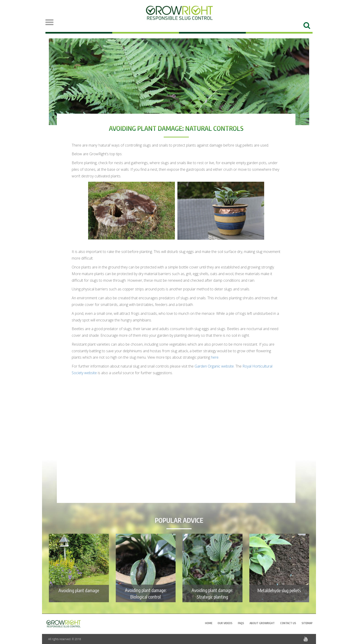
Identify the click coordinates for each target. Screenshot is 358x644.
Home (209, 623)
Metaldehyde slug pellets (279, 590)
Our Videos (225, 623)
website (214, 366)
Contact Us (288, 623)
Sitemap (307, 623)
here (215, 357)
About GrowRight (262, 623)
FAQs (241, 623)
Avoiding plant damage (79, 590)
